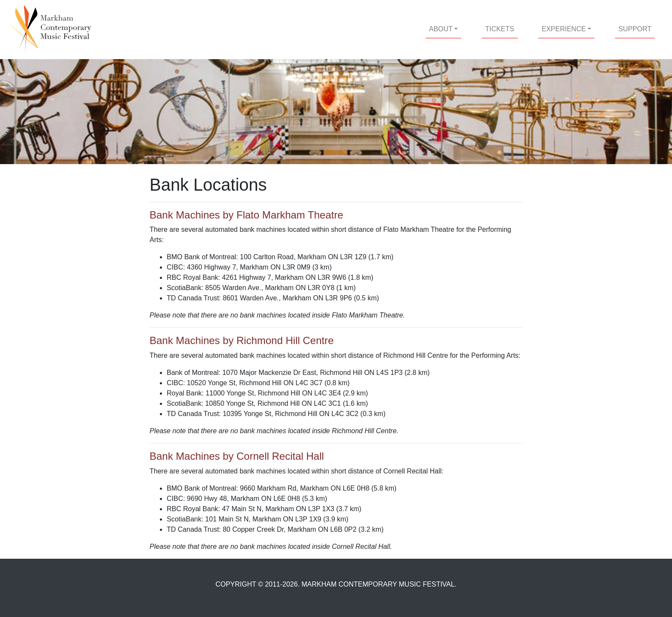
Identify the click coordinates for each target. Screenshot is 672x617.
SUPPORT (635, 29)
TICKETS (501, 28)
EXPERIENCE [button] (564, 29)
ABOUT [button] (441, 29)
